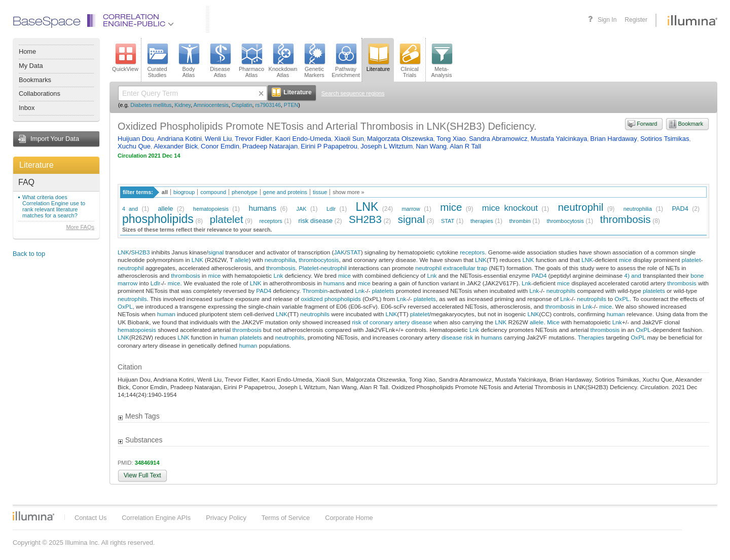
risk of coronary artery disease (392, 322)
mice (451, 207)
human (166, 314)
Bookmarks (35, 80)
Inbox (27, 108)
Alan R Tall (465, 146)
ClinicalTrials (410, 61)
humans (262, 208)
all (165, 192)
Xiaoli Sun (349, 139)
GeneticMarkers (314, 61)
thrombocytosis (565, 221)
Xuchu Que (134, 146)
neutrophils (561, 291)
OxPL (622, 299)
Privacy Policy (226, 518)
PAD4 (680, 209)
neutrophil (580, 207)
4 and (130, 209)
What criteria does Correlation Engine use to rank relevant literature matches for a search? (54, 206)
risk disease (316, 221)
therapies (482, 221)
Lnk (278, 275)
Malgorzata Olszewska (400, 139)
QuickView (125, 58)
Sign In (607, 20)
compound (213, 192)
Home (27, 51)
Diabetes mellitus (151, 105)
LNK (367, 207)
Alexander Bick (176, 146)
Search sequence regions (353, 93)
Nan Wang (431, 146)
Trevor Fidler (253, 139)
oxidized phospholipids (331, 299)
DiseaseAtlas (220, 61)
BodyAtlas (189, 61)
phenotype (245, 192)
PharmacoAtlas (251, 61)
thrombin (520, 221)
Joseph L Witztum (387, 146)
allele (166, 209)
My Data (31, 66)
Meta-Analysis (442, 61)
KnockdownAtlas (283, 61)
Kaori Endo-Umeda (303, 139)
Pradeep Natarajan (270, 146)
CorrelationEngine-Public (138, 21)
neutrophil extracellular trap (451, 268)
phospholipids (158, 219)
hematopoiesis (211, 209)
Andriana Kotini (179, 139)
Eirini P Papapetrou (329, 146)
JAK (302, 209)
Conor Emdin (220, 146)
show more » (348, 192)
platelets (383, 291)
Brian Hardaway (614, 139)
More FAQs (80, 227)
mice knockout (510, 208)
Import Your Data (55, 139)
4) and (632, 275)
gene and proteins (285, 192)
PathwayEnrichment (346, 61)
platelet (227, 219)
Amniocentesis (211, 105)
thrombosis (626, 219)
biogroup (184, 192)
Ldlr (331, 209)
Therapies (591, 337)
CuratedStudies (157, 61)
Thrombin (315, 291)
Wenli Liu (218, 139)
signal (411, 219)
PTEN (291, 105)
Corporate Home (349, 518)
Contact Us (90, 518)
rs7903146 (268, 105)
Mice (553, 322)
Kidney (182, 105)
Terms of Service (286, 518)
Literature (36, 165)
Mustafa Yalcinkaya (559, 139)
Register (636, 20)
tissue (320, 192)
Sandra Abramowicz (498, 139)
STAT (448, 221)
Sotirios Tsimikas (665, 139)
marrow (411, 209)
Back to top (29, 254)
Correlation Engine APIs (156, 518)
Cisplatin (242, 105)
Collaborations (40, 94)
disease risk (457, 337)
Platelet (308, 268)
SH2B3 (365, 219)
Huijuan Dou (136, 139)
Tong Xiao (451, 139)
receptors (270, 221)
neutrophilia (638, 209)
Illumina (33, 516)
